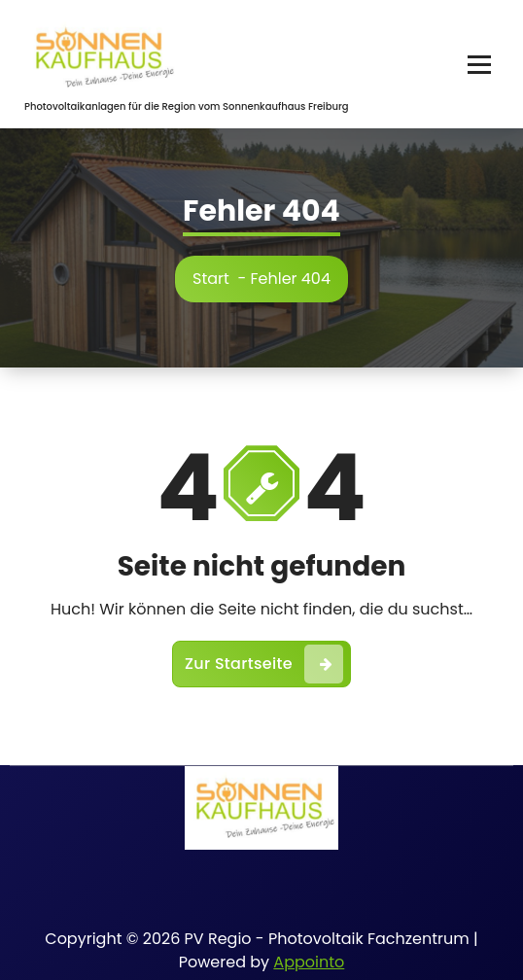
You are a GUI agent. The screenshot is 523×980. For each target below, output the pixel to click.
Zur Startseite (264, 664)
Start (211, 279)
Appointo (309, 962)
